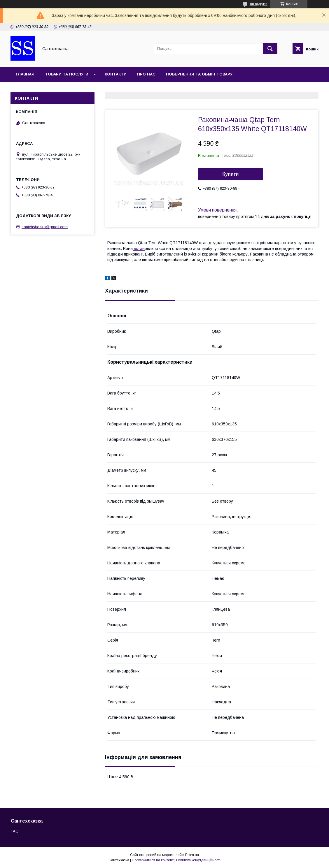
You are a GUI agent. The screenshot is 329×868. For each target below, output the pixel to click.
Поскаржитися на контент (153, 860)
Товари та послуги (67, 74)
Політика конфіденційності (198, 860)
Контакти (116, 74)
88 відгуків (259, 4)
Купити (231, 174)
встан (139, 249)
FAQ (15, 831)
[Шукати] (270, 49)
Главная (25, 74)
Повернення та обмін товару (199, 74)
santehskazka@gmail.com (45, 227)
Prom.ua (192, 855)
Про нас (146, 74)
